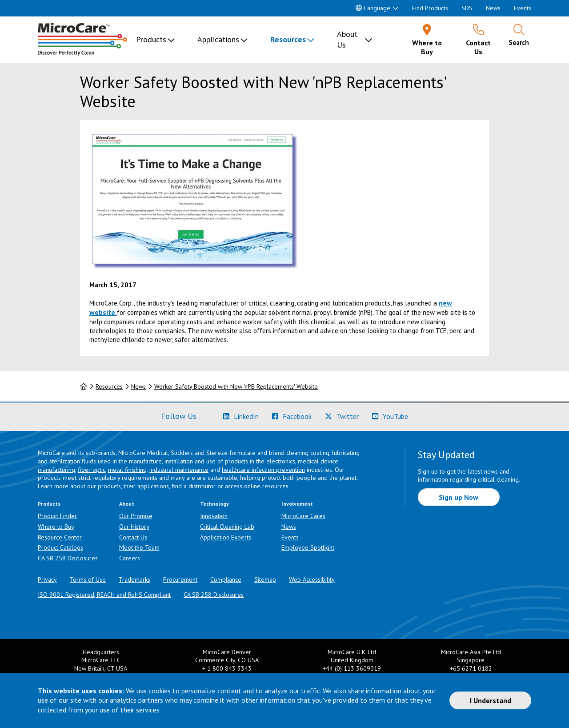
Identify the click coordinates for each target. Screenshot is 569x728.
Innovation (214, 516)
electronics (281, 461)
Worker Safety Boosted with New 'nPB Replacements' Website (236, 386)
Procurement (180, 579)
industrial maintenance (179, 470)
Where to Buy (56, 527)
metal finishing (127, 470)
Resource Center (60, 537)
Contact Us (133, 537)
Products (151, 39)
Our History (134, 527)
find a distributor (194, 486)
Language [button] (373, 8)
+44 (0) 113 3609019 (352, 668)
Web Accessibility (312, 579)
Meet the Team (139, 547)
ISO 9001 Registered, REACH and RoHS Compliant (104, 595)
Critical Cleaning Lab (227, 527)
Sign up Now (459, 497)
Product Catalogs (60, 547)
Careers (130, 558)
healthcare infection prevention (263, 470)
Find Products (430, 8)
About (127, 504)
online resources (266, 486)
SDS (467, 8)
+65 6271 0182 (471, 668)
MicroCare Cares (303, 516)
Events (523, 8)
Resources (288, 39)
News (493, 8)
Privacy (47, 579)
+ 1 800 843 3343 (227, 668)
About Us (347, 39)
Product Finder (57, 516)
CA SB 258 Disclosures (68, 558)
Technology (214, 504)
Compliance (226, 579)
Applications (218, 39)
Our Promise (136, 516)
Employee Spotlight (308, 547)
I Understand (491, 700)
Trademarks (134, 579)
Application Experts (226, 537)
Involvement (297, 504)
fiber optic (92, 470)
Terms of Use (88, 579)
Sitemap (265, 579)
